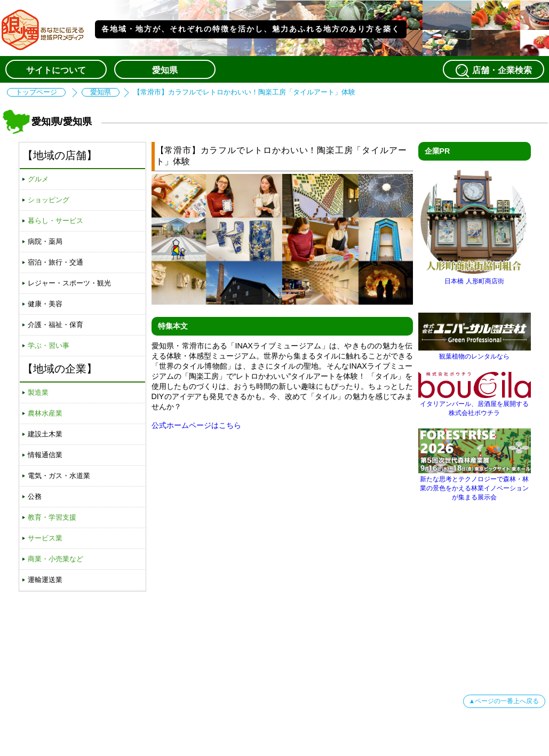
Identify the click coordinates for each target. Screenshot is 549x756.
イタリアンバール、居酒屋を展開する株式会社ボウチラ (475, 404)
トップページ (36, 92)
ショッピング (49, 200)
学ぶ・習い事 (49, 345)
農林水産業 (45, 413)
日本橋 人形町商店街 (475, 277)
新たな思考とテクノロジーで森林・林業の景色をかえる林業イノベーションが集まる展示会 (475, 484)
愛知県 (165, 70)
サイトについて (56, 70)
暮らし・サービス (55, 221)
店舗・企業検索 (494, 70)
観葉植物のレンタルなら (475, 352)
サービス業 (45, 538)
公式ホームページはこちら (196, 425)
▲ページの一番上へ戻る (504, 701)
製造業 (38, 392)
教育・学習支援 (52, 517)
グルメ (38, 179)
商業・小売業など (55, 559)
